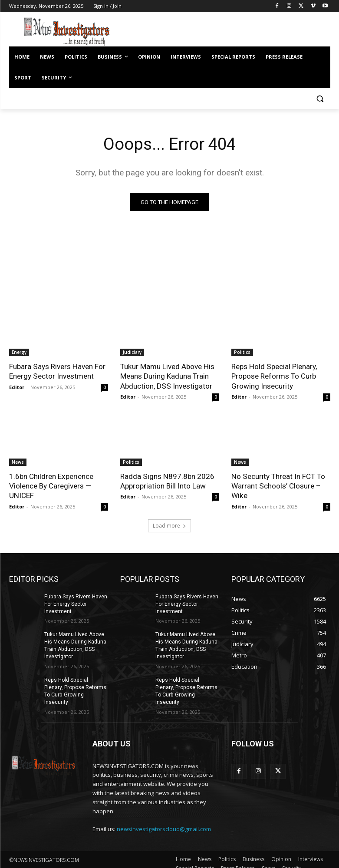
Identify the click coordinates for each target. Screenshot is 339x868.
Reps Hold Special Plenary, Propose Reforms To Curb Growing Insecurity (274, 376)
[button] (320, 99)
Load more (169, 525)
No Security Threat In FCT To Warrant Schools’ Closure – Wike (278, 485)
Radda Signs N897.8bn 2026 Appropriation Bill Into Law (167, 481)
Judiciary (132, 352)
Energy (19, 352)
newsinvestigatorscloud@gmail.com (164, 821)
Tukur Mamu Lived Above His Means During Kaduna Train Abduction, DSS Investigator (167, 376)
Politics (242, 352)
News (18, 462)
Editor (17, 387)
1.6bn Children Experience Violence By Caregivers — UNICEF (51, 485)
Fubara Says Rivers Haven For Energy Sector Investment (57, 371)
